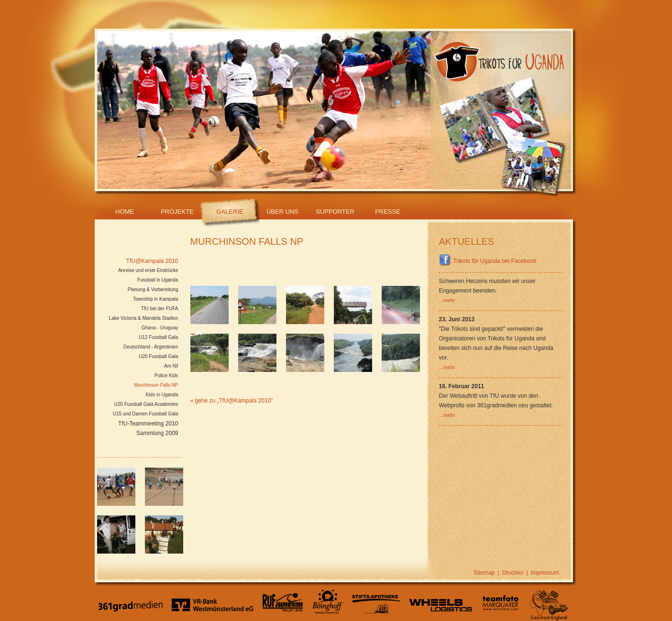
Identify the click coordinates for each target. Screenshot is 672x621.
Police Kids (166, 376)
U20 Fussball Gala (158, 356)
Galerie (230, 212)
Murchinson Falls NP (156, 385)
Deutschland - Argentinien (151, 347)
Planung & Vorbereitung (153, 289)
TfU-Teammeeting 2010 (148, 424)
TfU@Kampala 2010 (152, 261)
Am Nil (171, 366)
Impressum (545, 573)
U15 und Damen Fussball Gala (146, 414)
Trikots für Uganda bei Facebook (488, 261)
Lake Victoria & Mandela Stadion (144, 318)
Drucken (513, 573)
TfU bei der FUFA (160, 309)
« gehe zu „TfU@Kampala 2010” (232, 401)
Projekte (177, 212)
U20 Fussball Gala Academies (146, 404)
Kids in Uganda (162, 395)
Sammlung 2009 (157, 433)
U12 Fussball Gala (158, 337)
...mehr (447, 300)
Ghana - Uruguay (160, 328)
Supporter (335, 212)
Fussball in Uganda (158, 280)
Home (125, 212)
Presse (388, 212)
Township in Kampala (156, 299)
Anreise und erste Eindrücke (148, 270)
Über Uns (282, 212)
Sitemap (485, 573)
